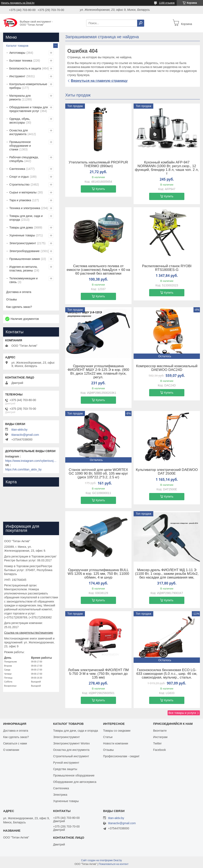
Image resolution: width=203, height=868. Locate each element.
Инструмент (17, 76)
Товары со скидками (117, 731)
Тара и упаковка (20, 200)
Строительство (19, 185)
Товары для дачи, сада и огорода (26, 218)
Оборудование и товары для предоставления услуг (29, 109)
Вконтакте (160, 731)
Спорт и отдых (19, 177)
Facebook (159, 750)
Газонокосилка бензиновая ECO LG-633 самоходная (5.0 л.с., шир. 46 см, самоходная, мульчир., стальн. (167, 674)
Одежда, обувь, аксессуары (20, 121)
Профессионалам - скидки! (121, 756)
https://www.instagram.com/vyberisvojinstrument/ (31, 461)
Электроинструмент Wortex (71, 743)
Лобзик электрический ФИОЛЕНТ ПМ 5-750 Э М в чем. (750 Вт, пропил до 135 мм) (98, 674)
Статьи (108, 737)
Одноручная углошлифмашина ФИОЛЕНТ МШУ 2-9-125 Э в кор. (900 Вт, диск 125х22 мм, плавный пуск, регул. (98, 372)
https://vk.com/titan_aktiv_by (23, 469)
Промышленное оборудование (74, 775)
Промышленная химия (25, 259)
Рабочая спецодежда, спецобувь (24, 159)
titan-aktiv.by (19, 430)
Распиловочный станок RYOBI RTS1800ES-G (167, 268)
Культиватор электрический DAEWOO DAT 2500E (167, 472)
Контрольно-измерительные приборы (28, 86)
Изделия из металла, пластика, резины (23, 269)
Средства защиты (65, 769)
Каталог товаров (17, 46)
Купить (100, 189)
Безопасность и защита (25, 68)
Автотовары (17, 53)
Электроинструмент (23, 243)
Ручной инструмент (66, 763)
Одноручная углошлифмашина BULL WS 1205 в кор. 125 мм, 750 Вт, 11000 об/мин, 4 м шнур (98, 574)
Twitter (157, 743)
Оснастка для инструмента (19, 132)
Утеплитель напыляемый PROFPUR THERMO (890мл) (98, 164)
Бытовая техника (21, 61)
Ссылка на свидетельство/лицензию (29, 633)
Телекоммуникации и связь (24, 280)
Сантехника (17, 169)
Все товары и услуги (182, 713)
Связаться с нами (15, 743)
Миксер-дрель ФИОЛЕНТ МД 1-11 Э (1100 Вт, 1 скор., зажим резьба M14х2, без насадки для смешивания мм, (167, 574)
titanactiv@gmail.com (25, 435)
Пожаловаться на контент (114, 864)
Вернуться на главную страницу (99, 81)
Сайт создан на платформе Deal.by (102, 860)
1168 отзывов (167, 3)
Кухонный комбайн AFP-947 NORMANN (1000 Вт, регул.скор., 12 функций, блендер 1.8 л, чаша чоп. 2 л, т (167, 168)
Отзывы (11, 299)
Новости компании (116, 743)
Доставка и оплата (19, 292)
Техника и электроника (25, 208)
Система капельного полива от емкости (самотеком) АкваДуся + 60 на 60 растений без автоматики (98, 270)
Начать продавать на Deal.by (18, 3)
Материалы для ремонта (20, 98)
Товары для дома (21, 227)
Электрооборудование (24, 251)
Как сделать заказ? (19, 307)
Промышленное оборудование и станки (20, 146)
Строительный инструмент (71, 756)
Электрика (60, 795)
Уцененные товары (22, 235)
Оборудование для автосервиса (75, 782)
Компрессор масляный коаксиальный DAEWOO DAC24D (167, 368)
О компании (11, 750)
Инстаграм (160, 737)
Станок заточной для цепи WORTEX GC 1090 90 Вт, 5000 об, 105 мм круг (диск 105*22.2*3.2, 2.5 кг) (98, 474)
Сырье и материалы (23, 192)
